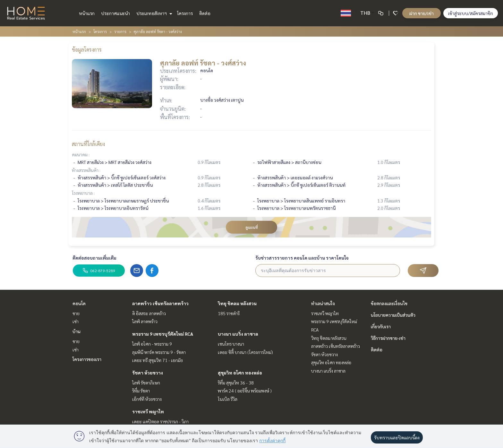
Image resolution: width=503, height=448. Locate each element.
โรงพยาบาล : (83, 193)
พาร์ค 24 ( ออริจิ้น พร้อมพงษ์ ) (245, 391)
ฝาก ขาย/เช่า (422, 13)
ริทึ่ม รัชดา (141, 391)
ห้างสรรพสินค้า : (86, 170)
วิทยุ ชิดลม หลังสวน (237, 303)
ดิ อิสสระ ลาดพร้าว (149, 313)
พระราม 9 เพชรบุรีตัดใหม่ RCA (163, 334)
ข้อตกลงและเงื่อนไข (389, 303)
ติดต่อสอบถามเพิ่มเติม (94, 258)
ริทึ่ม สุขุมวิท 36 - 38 (236, 383)
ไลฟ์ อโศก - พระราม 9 (152, 344)
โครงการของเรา (87, 359)
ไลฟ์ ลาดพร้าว (145, 321)
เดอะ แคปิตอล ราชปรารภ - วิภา (160, 421)
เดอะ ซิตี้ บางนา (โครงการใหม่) (245, 352)
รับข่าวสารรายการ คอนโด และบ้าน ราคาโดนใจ (302, 258)
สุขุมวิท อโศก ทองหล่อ (240, 373)
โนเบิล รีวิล (228, 399)
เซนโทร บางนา (231, 344)
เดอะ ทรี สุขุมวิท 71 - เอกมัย (158, 360)
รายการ (120, 31)
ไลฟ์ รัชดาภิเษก (146, 383)
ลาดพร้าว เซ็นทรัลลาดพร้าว (160, 303)
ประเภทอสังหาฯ (153, 13)
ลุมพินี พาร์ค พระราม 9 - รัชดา (159, 352)
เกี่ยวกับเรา (381, 326)
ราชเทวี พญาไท (148, 411)
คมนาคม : (81, 154)
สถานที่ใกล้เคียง (88, 144)
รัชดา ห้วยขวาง (148, 373)
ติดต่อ (205, 13)
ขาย (76, 313)
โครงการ (185, 13)
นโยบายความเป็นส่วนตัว (393, 315)
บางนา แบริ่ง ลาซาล (238, 334)
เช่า (76, 321)
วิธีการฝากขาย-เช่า (388, 338)
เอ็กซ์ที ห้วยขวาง (147, 399)
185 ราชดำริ (229, 313)
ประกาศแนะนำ (115, 13)
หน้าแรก (87, 13)
